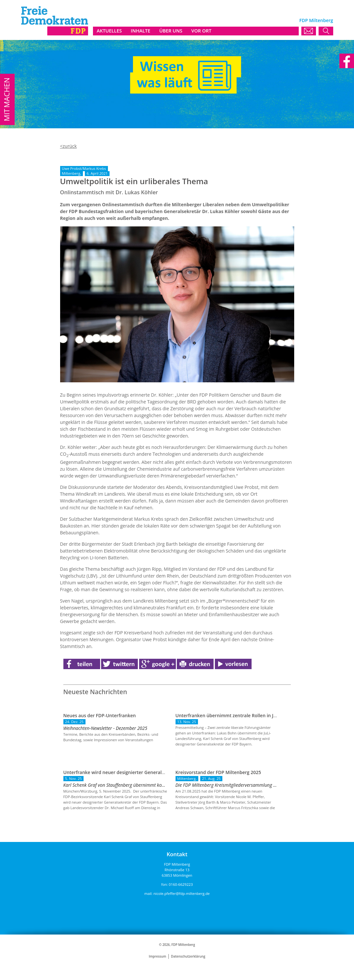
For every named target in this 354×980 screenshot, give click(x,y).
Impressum (157, 956)
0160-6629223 (181, 884)
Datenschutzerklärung (188, 956)
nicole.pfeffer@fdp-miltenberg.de (182, 893)
